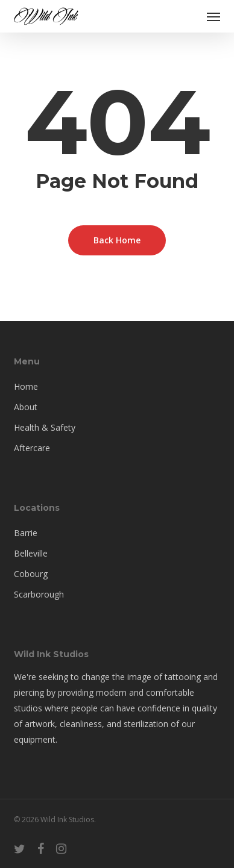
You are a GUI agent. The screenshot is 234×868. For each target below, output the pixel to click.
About (26, 407)
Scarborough (39, 594)
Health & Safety (45, 427)
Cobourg (31, 574)
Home (26, 386)
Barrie (26, 533)
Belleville (31, 553)
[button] (213, 16)
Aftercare (32, 448)
